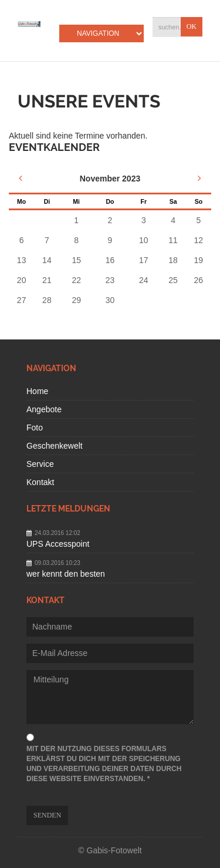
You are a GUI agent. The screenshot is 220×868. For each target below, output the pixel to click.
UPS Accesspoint (58, 544)
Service (40, 464)
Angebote (44, 409)
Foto (35, 428)
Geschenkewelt (55, 446)
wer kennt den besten (66, 574)
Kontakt (40, 482)
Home (37, 391)
